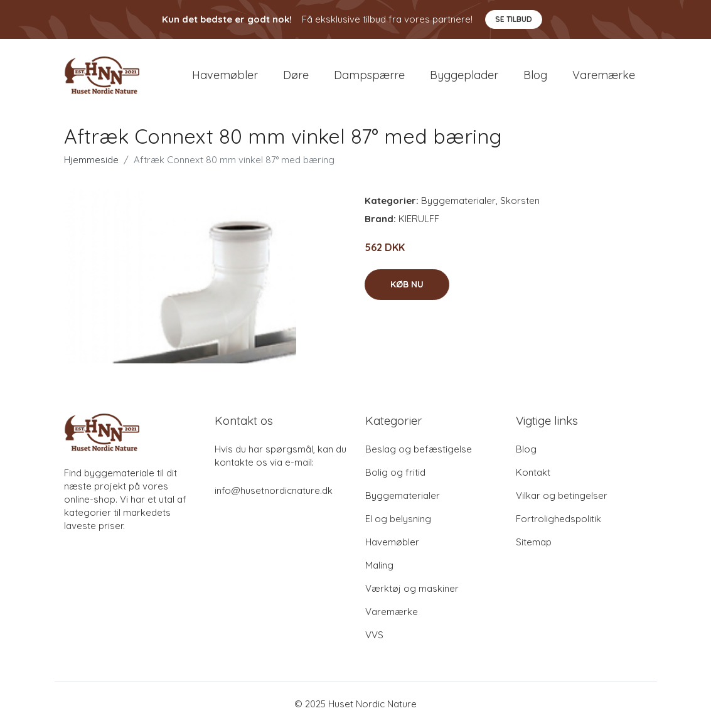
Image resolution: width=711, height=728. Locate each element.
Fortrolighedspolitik (559, 521)
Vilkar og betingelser (562, 498)
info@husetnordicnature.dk (274, 493)
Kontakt (533, 475)
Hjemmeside (91, 162)
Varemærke (604, 76)
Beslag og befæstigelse (419, 452)
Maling (379, 568)
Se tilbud (514, 19)
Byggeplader (464, 76)
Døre (296, 76)
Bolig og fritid (395, 475)
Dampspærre (369, 76)
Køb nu (407, 287)
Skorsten (520, 203)
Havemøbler (225, 76)
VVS (374, 637)
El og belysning (398, 521)
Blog (535, 76)
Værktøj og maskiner (412, 591)
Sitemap (534, 544)
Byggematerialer (458, 203)
